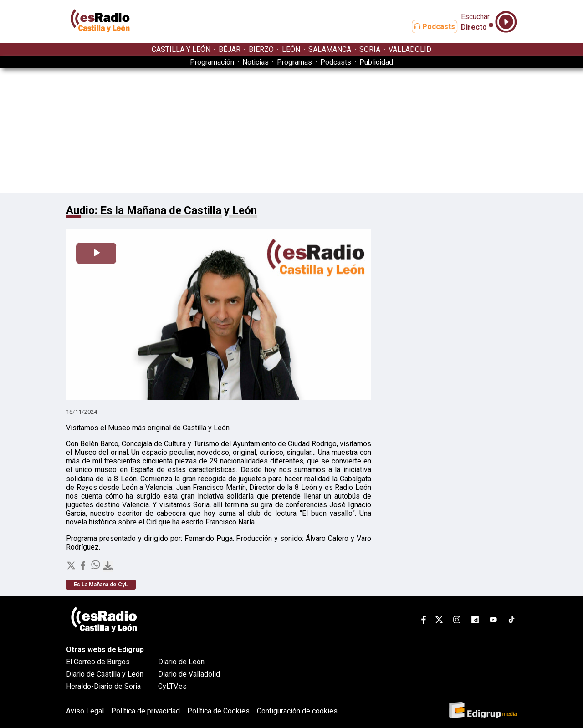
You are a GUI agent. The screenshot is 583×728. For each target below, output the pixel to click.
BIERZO (261, 49)
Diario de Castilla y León (105, 674)
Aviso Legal (85, 711)
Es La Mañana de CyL (101, 585)
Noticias (256, 62)
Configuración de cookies (297, 711)
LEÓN (291, 49)
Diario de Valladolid (189, 674)
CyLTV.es (172, 686)
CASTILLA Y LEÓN (181, 49)
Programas (294, 62)
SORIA (370, 49)
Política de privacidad (146, 711)
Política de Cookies (218, 711)
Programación (212, 62)
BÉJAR (230, 49)
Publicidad (376, 62)
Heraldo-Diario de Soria (103, 686)
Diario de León (181, 662)
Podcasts (427, 27)
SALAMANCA (330, 49)
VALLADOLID (410, 49)
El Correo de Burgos (98, 662)
